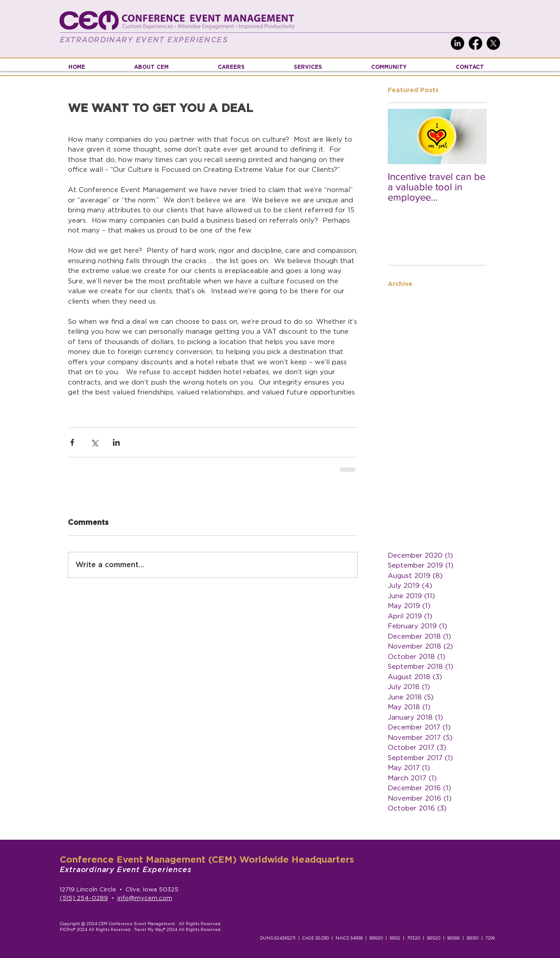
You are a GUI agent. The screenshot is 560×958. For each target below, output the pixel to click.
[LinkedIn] (457, 43)
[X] (493, 43)
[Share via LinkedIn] (116, 442)
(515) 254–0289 (84, 898)
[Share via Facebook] (72, 442)
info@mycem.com (145, 898)
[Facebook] (475, 43)
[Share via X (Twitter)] (94, 442)
